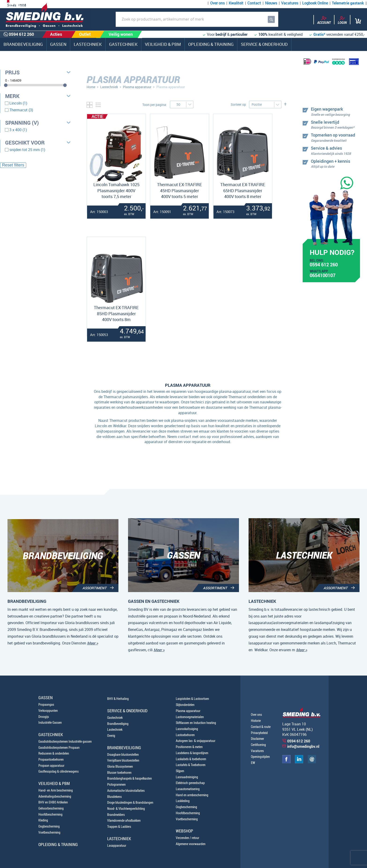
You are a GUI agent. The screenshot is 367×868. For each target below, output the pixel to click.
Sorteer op (238, 104)
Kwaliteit (236, 3)
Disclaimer (257, 739)
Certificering (258, 745)
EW (253, 763)
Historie (256, 721)
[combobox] (197, 19)
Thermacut (21, 110)
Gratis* (319, 34)
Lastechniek (109, 87)
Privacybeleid (259, 733)
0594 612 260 (324, 265)
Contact (254, 3)
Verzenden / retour (187, 838)
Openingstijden (260, 757)
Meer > (93, 643)
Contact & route (261, 727)
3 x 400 (18, 130)
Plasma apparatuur (138, 87)
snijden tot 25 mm (27, 150)
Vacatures (290, 3)
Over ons (217, 3)
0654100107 (323, 276)
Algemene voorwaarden (191, 844)
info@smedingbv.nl (303, 746)
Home (91, 87)
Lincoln (18, 103)
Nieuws (271, 3)
